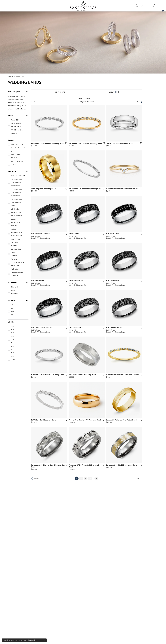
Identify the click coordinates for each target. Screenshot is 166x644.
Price (10, 116)
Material (12, 171)
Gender (11, 301)
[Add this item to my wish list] (71, 149)
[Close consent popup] (45, 640)
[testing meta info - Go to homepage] (83, 6)
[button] (137, 6)
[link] (162, 6)
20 (104, 518)
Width (11, 322)
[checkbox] (14, 120)
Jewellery (11, 77)
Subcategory (14, 92)
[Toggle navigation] (6, 6)
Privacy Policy (32, 640)
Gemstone (13, 283)
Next (154, 102)
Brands (11, 140)
